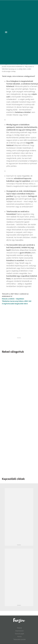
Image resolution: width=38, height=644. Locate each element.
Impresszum (19, 631)
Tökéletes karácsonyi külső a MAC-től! (17, 301)
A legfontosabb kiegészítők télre (15, 304)
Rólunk (19, 628)
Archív (19, 637)
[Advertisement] (17, 415)
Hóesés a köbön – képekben (13, 299)
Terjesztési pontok (19, 639)
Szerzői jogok (19, 634)
